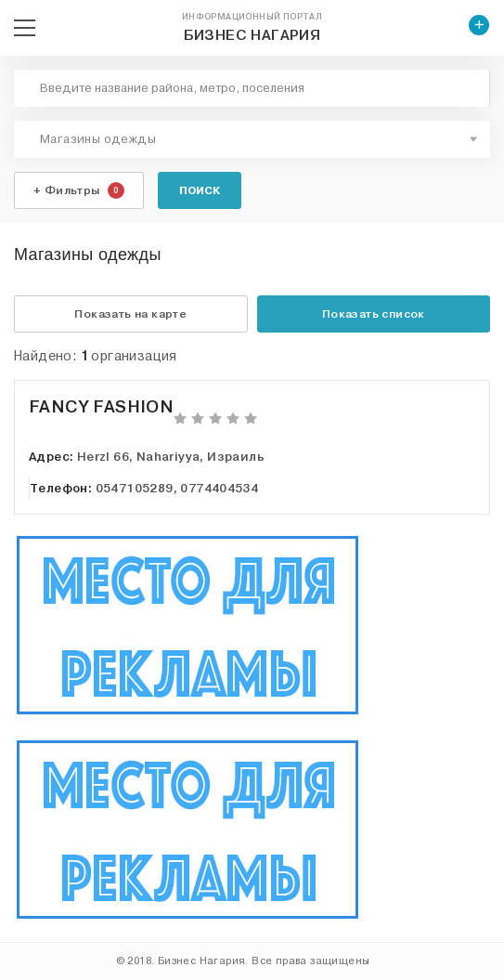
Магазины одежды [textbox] (98, 139)
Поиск (200, 190)
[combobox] (252, 139)
